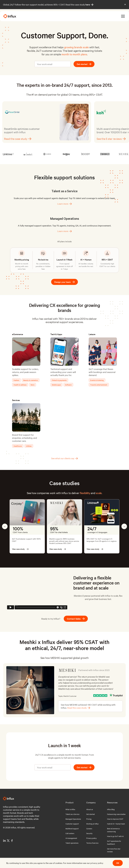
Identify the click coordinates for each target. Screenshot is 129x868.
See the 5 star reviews (113, 139)
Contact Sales (76, 619)
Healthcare (18, 446)
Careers (89, 828)
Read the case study (19, 139)
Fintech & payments (59, 380)
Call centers (70, 833)
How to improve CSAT (115, 819)
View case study (20, 549)
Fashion (16, 380)
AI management (71, 838)
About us (90, 809)
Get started (84, 64)
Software (68, 385)
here (89, 5)
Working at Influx (92, 824)
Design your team (64, 282)
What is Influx (70, 809)
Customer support (72, 824)
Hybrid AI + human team (116, 824)
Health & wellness (20, 385)
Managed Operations (73, 819)
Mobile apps (56, 385)
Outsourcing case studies (116, 814)
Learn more (65, 204)
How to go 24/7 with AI (115, 836)
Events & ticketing (97, 380)
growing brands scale (76, 47)
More (33, 385)
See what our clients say (64, 458)
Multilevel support (72, 828)
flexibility (85, 493)
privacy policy (97, 863)
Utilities (29, 446)
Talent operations (72, 843)
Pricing (89, 819)
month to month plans (74, 54)
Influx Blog (111, 809)
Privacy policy (91, 838)
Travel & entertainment (99, 385)
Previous (5, 526)
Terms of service (92, 843)
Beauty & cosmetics (31, 380)
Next (124, 526)
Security (89, 833)
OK (118, 863)
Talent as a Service (72, 814)
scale (99, 493)
